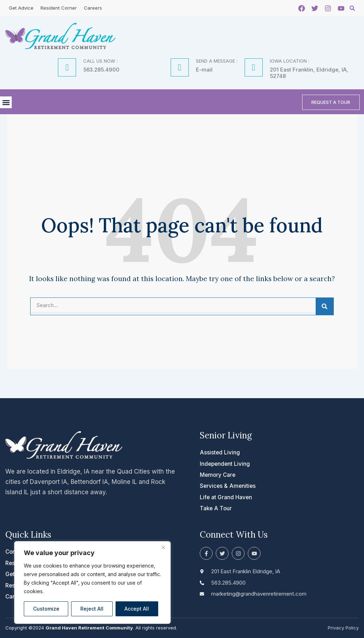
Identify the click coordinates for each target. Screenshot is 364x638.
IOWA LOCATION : (290, 60)
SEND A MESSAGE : (217, 60)
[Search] (325, 308)
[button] (352, 8)
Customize (46, 609)
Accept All (137, 609)
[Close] (163, 547)
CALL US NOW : (100, 60)
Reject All (92, 609)
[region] (92, 582)
